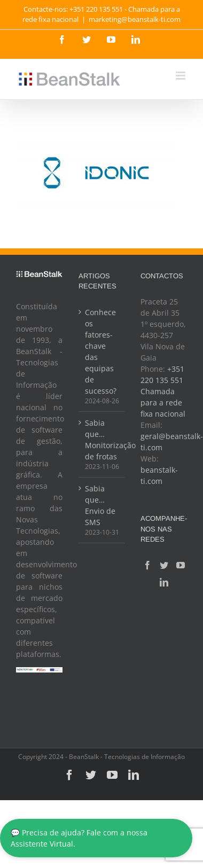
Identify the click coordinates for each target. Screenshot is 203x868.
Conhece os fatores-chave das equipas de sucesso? (101, 351)
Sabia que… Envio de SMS (100, 505)
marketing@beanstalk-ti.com (135, 19)
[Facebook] (147, 565)
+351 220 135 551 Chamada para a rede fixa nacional (163, 391)
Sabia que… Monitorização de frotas (102, 440)
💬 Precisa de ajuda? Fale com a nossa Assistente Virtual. (79, 838)
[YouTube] (181, 565)
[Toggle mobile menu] (181, 76)
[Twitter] (164, 565)
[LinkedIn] (164, 582)
